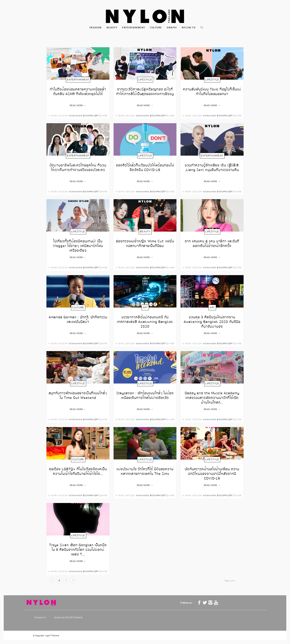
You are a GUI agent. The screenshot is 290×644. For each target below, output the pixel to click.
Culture (78, 308)
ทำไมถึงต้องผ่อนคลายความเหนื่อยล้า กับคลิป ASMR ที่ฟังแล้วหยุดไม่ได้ (78, 92)
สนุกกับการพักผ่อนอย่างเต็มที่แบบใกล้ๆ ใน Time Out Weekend (78, 396)
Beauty (145, 232)
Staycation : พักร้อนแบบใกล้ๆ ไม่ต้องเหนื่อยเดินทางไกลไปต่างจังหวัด (145, 396)
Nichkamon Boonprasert (84, 116)
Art (145, 308)
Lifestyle (145, 80)
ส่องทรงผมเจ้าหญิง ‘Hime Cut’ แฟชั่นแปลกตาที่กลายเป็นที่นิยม (145, 244)
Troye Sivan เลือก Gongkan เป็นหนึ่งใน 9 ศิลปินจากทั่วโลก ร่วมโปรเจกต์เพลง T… (78, 548)
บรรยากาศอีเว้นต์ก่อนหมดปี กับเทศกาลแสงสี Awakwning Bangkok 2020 (145, 320)
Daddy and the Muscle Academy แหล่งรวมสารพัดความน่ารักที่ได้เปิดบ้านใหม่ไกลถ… (212, 396)
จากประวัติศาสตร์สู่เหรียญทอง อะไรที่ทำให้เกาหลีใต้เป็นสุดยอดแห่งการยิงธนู (145, 92)
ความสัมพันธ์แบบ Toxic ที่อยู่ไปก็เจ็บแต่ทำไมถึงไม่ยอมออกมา (212, 92)
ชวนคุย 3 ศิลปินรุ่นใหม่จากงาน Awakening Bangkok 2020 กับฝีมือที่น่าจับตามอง (212, 320)
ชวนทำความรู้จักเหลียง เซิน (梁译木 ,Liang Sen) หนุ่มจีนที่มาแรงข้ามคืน (212, 168)
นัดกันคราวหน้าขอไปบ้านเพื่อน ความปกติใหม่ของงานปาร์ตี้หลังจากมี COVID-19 (212, 472)
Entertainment (78, 80)
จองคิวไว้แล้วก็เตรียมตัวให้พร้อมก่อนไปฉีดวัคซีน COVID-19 (145, 168)
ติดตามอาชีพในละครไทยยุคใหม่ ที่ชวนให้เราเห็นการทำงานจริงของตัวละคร (78, 168)
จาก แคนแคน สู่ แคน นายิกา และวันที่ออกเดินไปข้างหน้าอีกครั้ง (212, 244)
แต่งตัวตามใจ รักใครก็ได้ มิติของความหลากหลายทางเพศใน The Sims (145, 472)
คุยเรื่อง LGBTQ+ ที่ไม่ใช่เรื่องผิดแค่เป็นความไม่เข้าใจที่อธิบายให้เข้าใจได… (78, 472)
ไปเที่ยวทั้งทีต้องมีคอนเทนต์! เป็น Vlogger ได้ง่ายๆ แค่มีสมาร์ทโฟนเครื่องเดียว (78, 244)
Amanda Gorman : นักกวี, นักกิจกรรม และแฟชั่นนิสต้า (78, 320)
